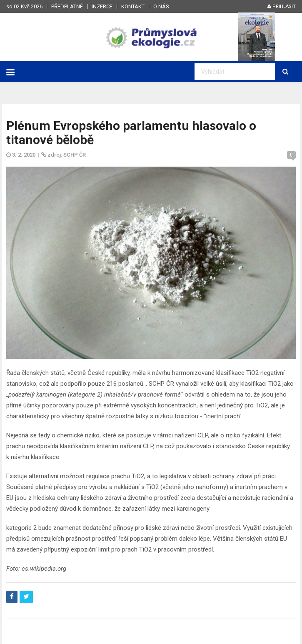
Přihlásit (282, 6)
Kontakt (133, 6)
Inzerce (102, 6)
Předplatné (67, 6)
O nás (161, 6)
